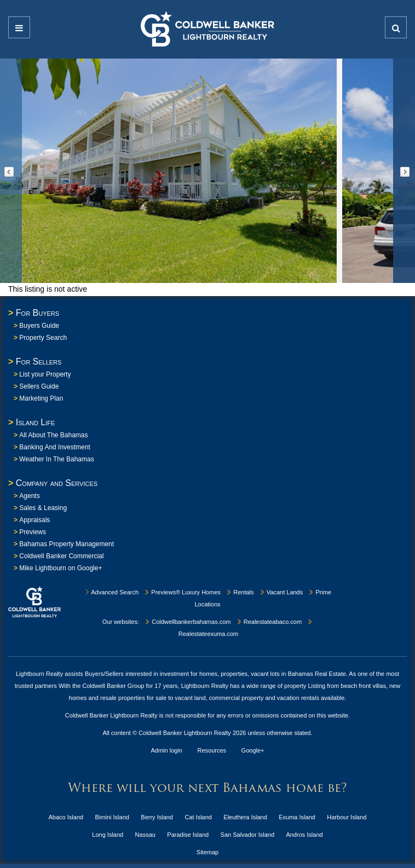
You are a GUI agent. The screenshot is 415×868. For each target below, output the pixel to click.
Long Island (108, 835)
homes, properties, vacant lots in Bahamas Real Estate (273, 674)
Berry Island (157, 817)
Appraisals (34, 520)
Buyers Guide (39, 326)
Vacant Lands (281, 592)
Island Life (36, 422)
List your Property (45, 374)
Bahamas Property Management (67, 544)
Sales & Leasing (43, 508)
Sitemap (207, 852)
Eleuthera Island (245, 817)
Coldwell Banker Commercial (61, 556)
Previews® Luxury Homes (182, 592)
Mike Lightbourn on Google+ (60, 568)
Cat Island (198, 817)
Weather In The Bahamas (56, 459)
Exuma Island (297, 817)
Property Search (43, 338)
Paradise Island (188, 835)
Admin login (167, 750)
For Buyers (38, 313)
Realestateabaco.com (269, 622)
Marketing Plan (41, 398)
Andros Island (304, 835)
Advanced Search (111, 592)
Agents (29, 496)
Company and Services (57, 483)
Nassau (145, 835)
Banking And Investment (54, 447)
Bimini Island (112, 817)
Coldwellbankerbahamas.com (187, 622)
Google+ (253, 750)
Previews (33, 532)
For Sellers (39, 361)
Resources (212, 750)
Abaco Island (66, 817)
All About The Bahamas (53, 435)
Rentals (240, 592)
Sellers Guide (39, 386)
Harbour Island (347, 817)
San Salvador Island (247, 835)
